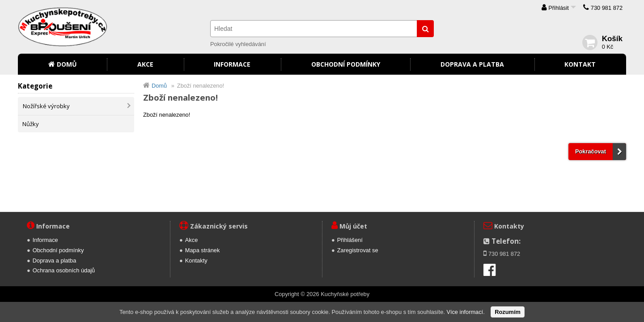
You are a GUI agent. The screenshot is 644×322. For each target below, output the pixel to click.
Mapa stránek (203, 250)
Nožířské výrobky (46, 106)
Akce (145, 64)
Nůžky (31, 124)
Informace (232, 64)
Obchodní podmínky (346, 64)
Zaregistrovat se (358, 250)
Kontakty (196, 261)
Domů (67, 64)
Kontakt (580, 64)
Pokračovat (591, 151)
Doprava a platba (472, 64)
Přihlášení (350, 240)
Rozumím (508, 312)
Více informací (465, 312)
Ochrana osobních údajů (64, 270)
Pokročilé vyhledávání (238, 44)
